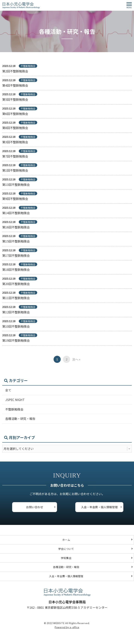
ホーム (66, 540)
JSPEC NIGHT (15, 400)
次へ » (76, 359)
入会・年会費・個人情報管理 (99, 507)
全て (8, 390)
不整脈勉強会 (14, 409)
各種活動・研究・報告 (20, 419)
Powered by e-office (67, 627)
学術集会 (66, 558)
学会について (66, 549)
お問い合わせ (35, 507)
